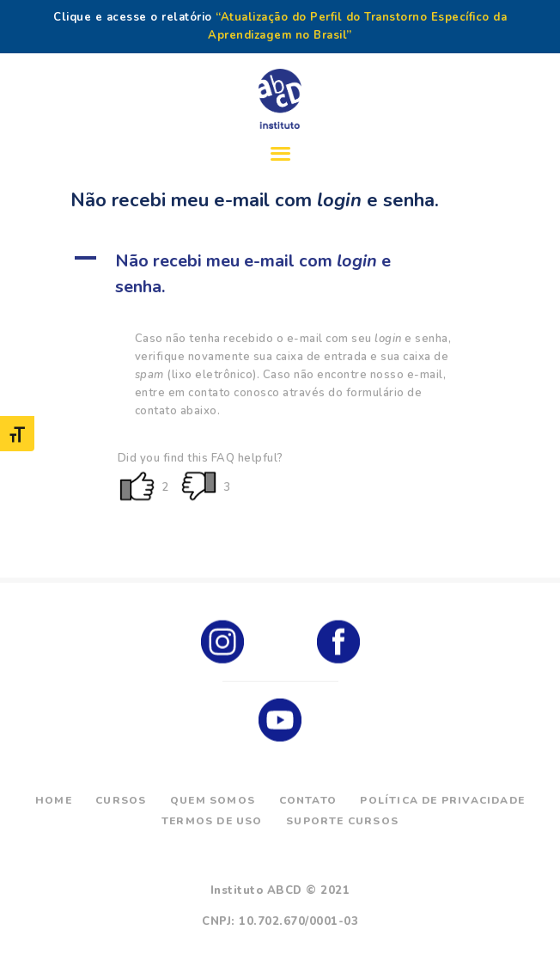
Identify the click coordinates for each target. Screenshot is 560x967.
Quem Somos (213, 800)
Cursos (121, 800)
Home (54, 800)
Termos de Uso (212, 821)
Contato (308, 800)
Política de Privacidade (442, 800)
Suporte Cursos (342, 821)
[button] (280, 274)
